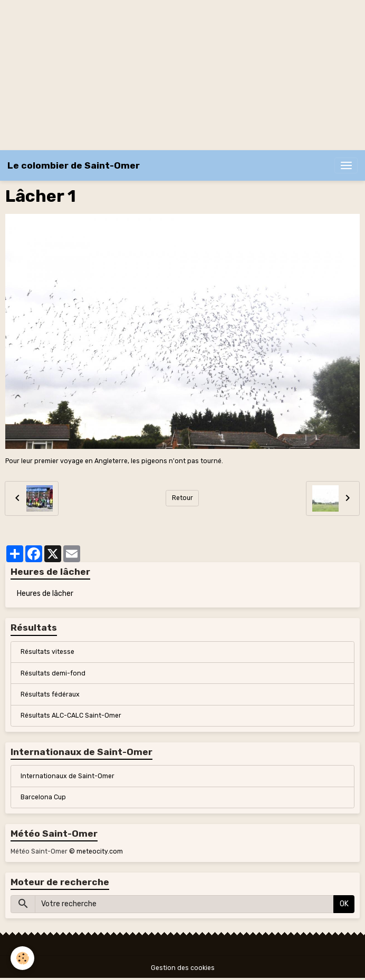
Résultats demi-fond (53, 673)
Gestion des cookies (183, 968)
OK (344, 904)
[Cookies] (22, 958)
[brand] (74, 165)
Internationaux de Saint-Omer (68, 776)
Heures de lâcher (45, 594)
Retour (182, 498)
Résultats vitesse (47, 652)
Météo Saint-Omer (39, 851)
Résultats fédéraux (50, 694)
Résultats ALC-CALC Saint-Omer (71, 716)
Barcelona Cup (43, 797)
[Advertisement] (182, 74)
